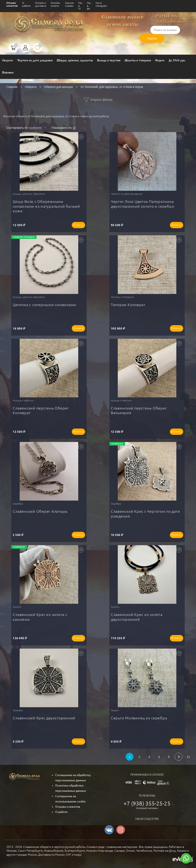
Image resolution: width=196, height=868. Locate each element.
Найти (152, 38)
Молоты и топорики (138, 61)
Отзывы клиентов (12, 4)
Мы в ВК (89, 6)
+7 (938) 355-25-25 (171, 16)
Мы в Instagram (101, 4)
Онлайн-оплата (56, 4)
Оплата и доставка (40, 4)
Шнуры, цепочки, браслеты (75, 61)
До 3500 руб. (177, 61)
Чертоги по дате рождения (35, 61)
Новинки (8, 73)
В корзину (78, 225)
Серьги (160, 61)
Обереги (8, 61)
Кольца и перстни (109, 61)
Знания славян (69, 4)
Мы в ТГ (80, 6)
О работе (26, 4)
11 (188, 757)
